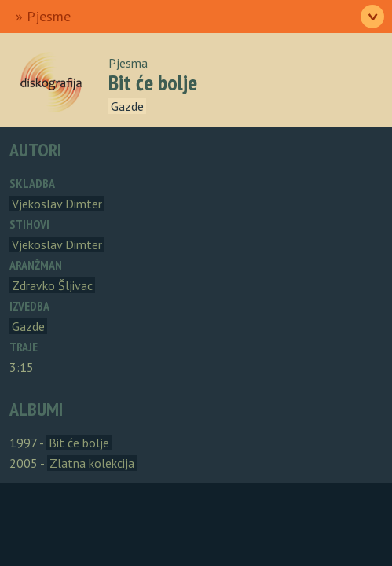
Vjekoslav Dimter (57, 204)
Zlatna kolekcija (92, 463)
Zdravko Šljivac (52, 285)
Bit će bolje (79, 443)
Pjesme (49, 16)
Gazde (127, 106)
